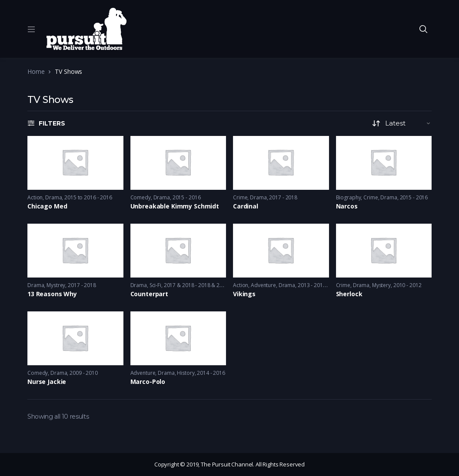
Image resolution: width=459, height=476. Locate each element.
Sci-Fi (155, 285)
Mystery (381, 285)
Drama (53, 197)
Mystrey (56, 285)
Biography (349, 197)
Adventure (263, 285)
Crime (240, 197)
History (186, 373)
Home (36, 71)
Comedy (141, 197)
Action (35, 197)
